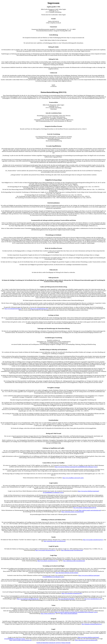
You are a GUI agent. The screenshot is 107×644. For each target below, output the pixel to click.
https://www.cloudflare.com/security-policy (73, 478)
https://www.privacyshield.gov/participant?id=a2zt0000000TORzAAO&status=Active (76, 612)
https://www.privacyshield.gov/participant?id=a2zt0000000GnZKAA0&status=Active (76, 467)
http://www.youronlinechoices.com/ (39, 309)
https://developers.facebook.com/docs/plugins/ (67, 573)
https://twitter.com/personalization (69, 613)
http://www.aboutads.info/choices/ (13, 309)
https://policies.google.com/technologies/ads (90, 510)
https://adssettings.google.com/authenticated (55, 541)
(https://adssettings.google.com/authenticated (72, 512)
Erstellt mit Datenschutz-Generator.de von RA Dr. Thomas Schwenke (53, 643)
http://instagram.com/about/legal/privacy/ (92, 624)
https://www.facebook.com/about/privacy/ (72, 593)
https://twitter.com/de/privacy (48, 613)
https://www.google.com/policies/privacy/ (93, 540)
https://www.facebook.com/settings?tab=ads (28, 599)
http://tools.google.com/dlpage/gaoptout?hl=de (85, 508)
